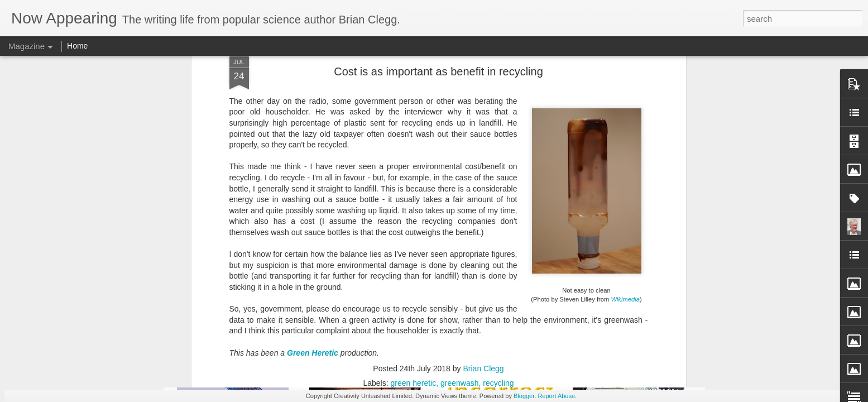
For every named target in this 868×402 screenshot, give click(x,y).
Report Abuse (556, 396)
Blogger (524, 396)
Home (77, 46)
